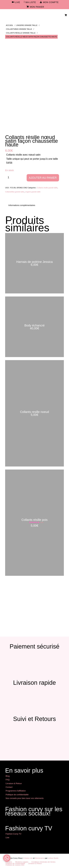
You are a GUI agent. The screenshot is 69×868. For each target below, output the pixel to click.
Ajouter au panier (43, 178)
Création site (28, 858)
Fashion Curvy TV (13, 834)
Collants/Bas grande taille (15, 192)
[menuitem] (16, 2)
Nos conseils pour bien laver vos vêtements (25, 798)
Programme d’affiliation (16, 791)
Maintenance (40, 858)
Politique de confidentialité (17, 795)
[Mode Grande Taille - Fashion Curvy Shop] (29, 15)
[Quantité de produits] (8, 177)
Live (7, 837)
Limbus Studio (53, 858)
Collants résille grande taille (47, 188)
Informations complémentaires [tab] (22, 205)
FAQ (8, 780)
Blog (8, 776)
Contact (9, 787)
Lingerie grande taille (33, 192)
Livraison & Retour (14, 783)
